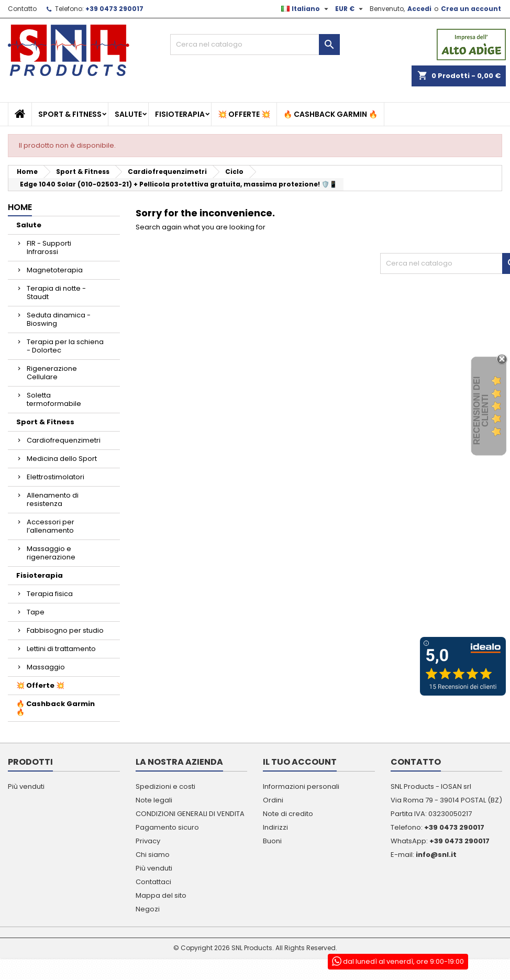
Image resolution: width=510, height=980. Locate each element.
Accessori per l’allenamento (51, 526)
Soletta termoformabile (54, 399)
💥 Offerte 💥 (244, 114)
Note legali (154, 800)
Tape (36, 612)
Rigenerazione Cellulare (52, 373)
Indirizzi (275, 827)
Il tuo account (300, 762)
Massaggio (46, 667)
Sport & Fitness (70, 114)
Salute (128, 114)
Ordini (273, 800)
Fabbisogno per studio (65, 630)
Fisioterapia (180, 114)
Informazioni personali (301, 786)
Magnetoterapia (55, 270)
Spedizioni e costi (165, 786)
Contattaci (153, 882)
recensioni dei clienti (481, 411)
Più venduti (26, 786)
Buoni (272, 841)
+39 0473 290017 (114, 9)
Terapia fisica (50, 594)
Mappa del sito (161, 895)
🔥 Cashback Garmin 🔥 (330, 114)
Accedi (419, 9)
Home (20, 207)
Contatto (22, 9)
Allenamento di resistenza (53, 499)
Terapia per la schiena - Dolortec (65, 346)
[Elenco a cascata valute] (350, 9)
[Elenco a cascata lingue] (306, 9)
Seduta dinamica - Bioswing (59, 319)
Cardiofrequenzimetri (64, 440)
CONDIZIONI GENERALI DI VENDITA (190, 814)
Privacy (148, 841)
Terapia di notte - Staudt (56, 293)
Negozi (148, 909)
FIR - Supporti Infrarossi (49, 247)
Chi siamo (153, 855)
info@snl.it (436, 855)
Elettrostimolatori (56, 477)
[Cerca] (255, 45)
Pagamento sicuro (167, 827)
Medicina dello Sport (62, 459)
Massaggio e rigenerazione (51, 553)
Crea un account (471, 9)
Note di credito (288, 814)
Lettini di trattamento (61, 649)
